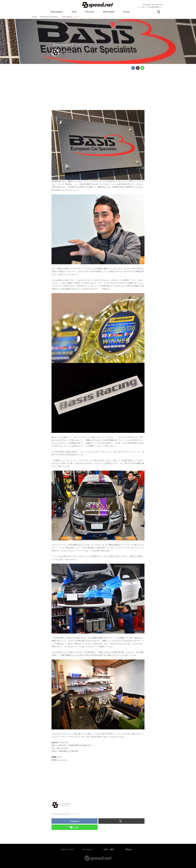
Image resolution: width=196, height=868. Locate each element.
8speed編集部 (66, 51)
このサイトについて (67, 849)
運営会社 (129, 849)
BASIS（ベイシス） (60, 760)
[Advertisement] (98, 90)
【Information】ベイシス (70, 45)
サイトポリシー (88, 849)
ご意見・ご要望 (108, 849)
